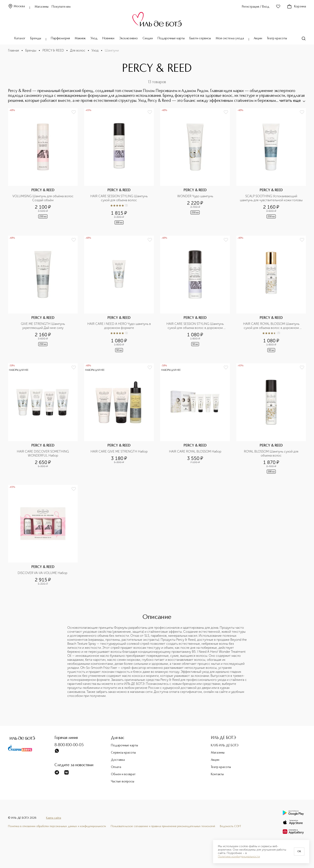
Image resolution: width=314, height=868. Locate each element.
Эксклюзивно (128, 38)
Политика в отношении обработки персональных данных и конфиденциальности (57, 826)
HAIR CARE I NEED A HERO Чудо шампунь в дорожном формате (119, 326)
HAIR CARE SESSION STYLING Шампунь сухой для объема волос (119, 198)
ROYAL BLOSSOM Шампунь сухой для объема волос (272, 453)
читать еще (292, 100)
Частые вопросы (123, 782)
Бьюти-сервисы (200, 38)
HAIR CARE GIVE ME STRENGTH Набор (119, 451)
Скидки (148, 38)
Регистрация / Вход (256, 7)
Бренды (36, 38)
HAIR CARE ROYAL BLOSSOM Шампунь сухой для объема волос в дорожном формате (272, 326)
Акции (258, 38)
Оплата (116, 767)
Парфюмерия (60, 38)
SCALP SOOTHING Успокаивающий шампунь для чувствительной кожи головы (271, 198)
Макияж (80, 38)
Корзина (296, 7)
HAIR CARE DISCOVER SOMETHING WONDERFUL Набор (43, 453)
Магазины (42, 7)
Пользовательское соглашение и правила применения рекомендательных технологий (163, 826)
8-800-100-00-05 (69, 745)
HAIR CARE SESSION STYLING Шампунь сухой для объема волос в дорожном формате (195, 326)
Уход (94, 38)
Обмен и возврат (123, 774)
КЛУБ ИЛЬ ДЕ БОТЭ (225, 746)
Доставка (118, 760)
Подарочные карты (171, 38)
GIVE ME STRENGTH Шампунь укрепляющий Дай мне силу (43, 326)
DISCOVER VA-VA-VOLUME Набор (43, 573)
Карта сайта (54, 818)
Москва (16, 7)
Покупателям (61, 7)
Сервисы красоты (123, 753)
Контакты (217, 774)
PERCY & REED (53, 50)
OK (299, 852)
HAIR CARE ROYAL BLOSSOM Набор (195, 451)
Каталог (20, 38)
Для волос (78, 50)
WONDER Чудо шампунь (195, 196)
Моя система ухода (230, 38)
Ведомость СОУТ (230, 826)
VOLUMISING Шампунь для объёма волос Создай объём (43, 198)
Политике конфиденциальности (239, 857)
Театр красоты (277, 38)
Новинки (108, 38)
